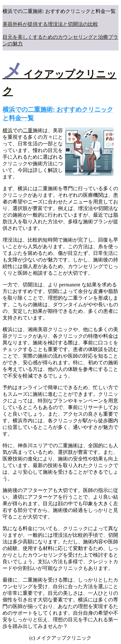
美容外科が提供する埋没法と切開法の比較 (50, 24)
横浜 (8, 130)
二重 (28, 130)
